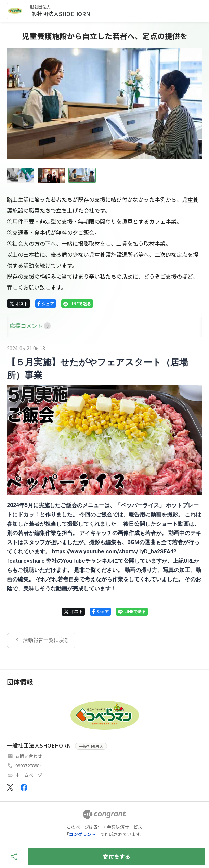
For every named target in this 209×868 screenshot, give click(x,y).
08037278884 (29, 765)
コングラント (82, 834)
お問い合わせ (29, 756)
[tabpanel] (104, 496)
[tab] (15, 326)
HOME (15, 326)
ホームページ (29, 775)
